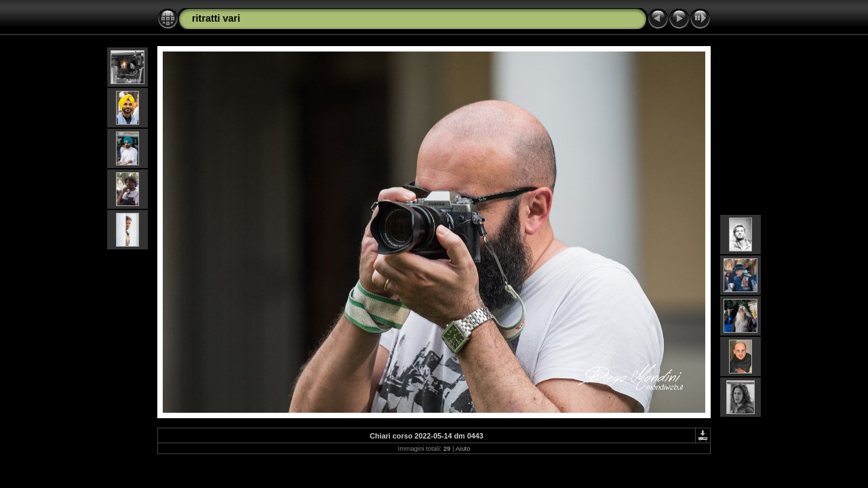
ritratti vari (216, 18)
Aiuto (463, 448)
